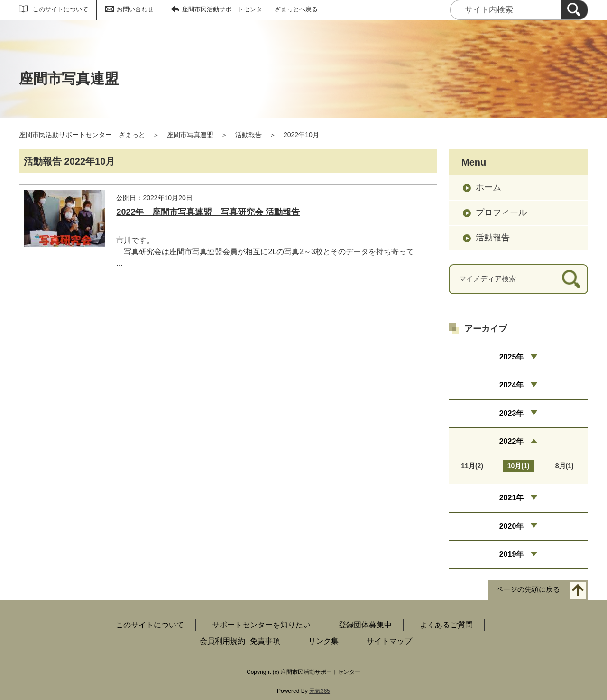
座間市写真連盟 (190, 135)
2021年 (512, 498)
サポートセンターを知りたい (261, 625)
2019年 (512, 554)
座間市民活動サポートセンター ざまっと (82, 135)
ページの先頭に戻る (528, 590)
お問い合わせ (135, 9)
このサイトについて (60, 9)
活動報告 (248, 135)
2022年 (512, 441)
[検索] (574, 10)
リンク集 (323, 641)
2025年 (512, 357)
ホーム (488, 187)
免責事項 (265, 641)
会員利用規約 (222, 641)
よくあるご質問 (446, 625)
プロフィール (501, 212)
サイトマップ (389, 641)
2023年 (512, 413)
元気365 (320, 691)
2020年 (512, 526)
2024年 (512, 385)
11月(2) (472, 466)
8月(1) (565, 466)
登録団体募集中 (365, 625)
